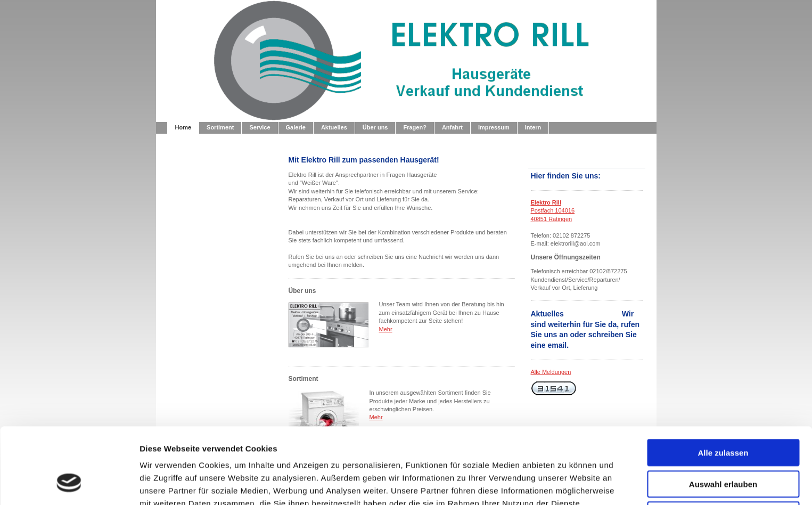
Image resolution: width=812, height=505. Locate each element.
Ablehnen (723, 448)
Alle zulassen (723, 386)
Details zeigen (566, 484)
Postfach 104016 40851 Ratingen (553, 211)
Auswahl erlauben (723, 417)
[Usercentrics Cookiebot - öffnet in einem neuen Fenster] (69, 484)
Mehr (386, 329)
